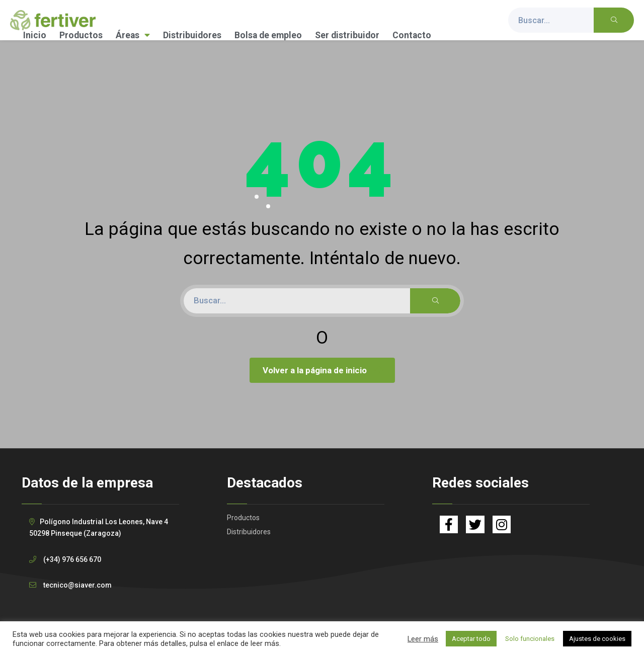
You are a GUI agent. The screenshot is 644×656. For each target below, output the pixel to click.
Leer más (423, 639)
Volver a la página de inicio (324, 370)
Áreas (133, 35)
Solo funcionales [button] (530, 639)
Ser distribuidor (347, 35)
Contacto (412, 35)
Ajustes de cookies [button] (597, 639)
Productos (81, 35)
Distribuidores (192, 35)
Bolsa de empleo (268, 35)
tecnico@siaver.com (77, 585)
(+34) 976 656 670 (72, 559)
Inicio (35, 35)
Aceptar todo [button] (471, 639)
